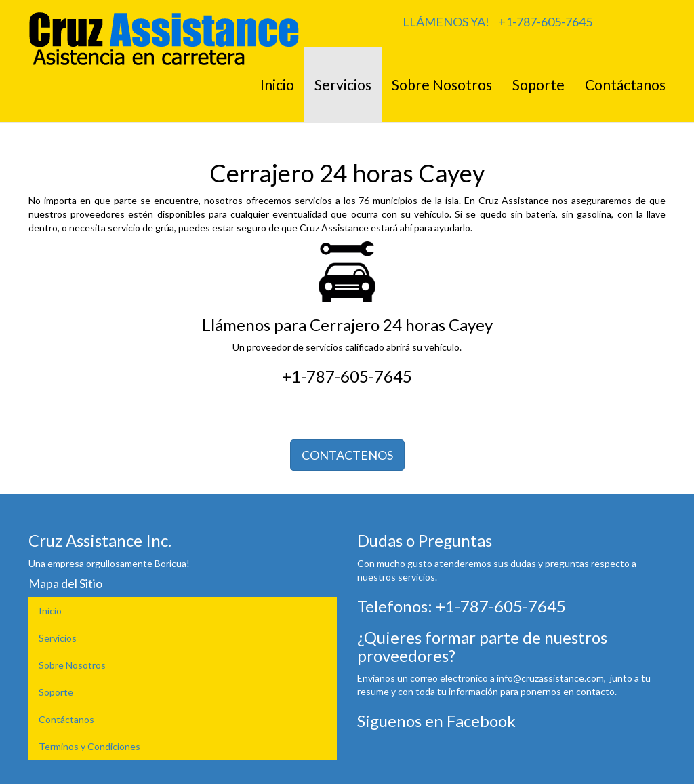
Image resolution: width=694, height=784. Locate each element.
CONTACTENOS (347, 455)
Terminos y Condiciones (89, 746)
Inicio (277, 84)
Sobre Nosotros (442, 84)
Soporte (538, 84)
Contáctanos (625, 84)
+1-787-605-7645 (545, 22)
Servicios (343, 84)
